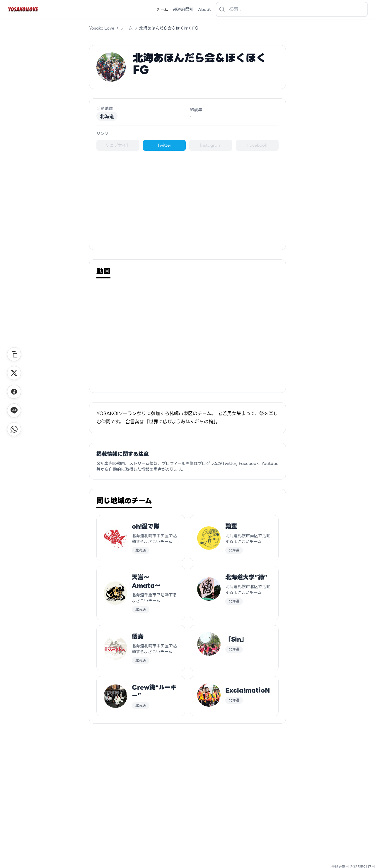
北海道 (107, 116)
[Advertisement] (187, 199)
